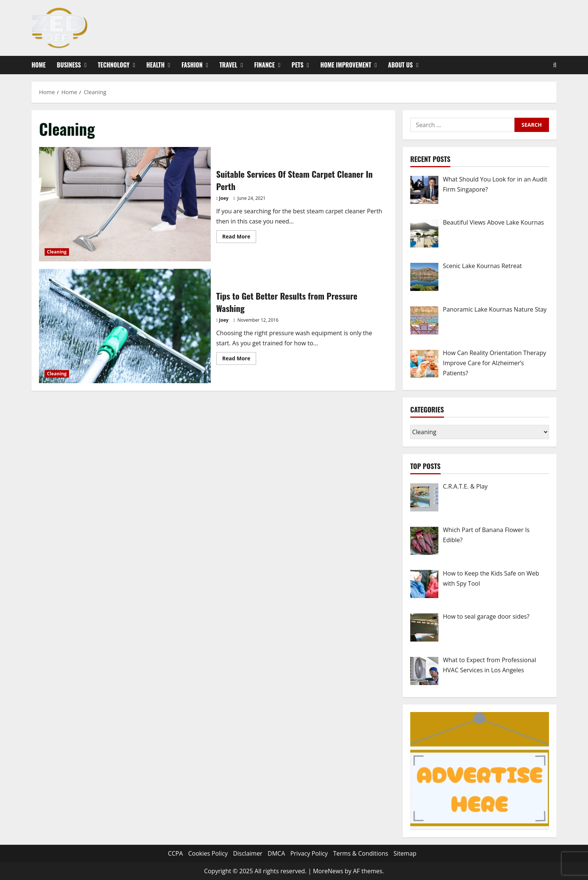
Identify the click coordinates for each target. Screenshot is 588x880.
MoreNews (328, 871)
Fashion (192, 65)
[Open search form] (555, 65)
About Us (400, 65)
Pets (298, 65)
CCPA (175, 853)
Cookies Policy (208, 853)
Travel (228, 65)
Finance (265, 65)
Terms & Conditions (361, 853)
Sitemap (405, 853)
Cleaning (57, 252)
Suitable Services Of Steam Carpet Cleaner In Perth (125, 204)
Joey (224, 198)
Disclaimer (247, 853)
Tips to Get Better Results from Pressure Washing (125, 326)
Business (69, 65)
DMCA (276, 853)
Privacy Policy (309, 853)
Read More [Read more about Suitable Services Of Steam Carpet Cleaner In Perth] (239, 238)
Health (155, 65)
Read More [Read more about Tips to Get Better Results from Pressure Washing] (239, 360)
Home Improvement (346, 65)
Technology (114, 65)
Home (39, 65)
